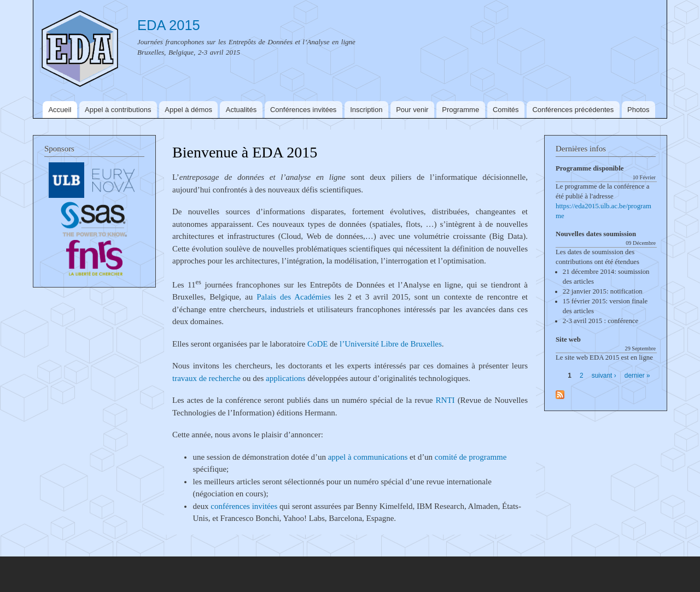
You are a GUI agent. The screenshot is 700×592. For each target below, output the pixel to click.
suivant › (604, 376)
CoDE (317, 344)
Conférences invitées (303, 110)
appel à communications (368, 457)
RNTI (445, 400)
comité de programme (471, 457)
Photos (638, 110)
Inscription (366, 110)
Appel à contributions (118, 110)
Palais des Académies (294, 297)
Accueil (60, 110)
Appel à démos (188, 110)
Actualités (241, 110)
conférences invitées (244, 506)
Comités (506, 110)
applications (285, 378)
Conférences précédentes (573, 110)
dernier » (637, 376)
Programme (460, 110)
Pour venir (412, 110)
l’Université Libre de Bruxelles (391, 344)
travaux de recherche (206, 378)
